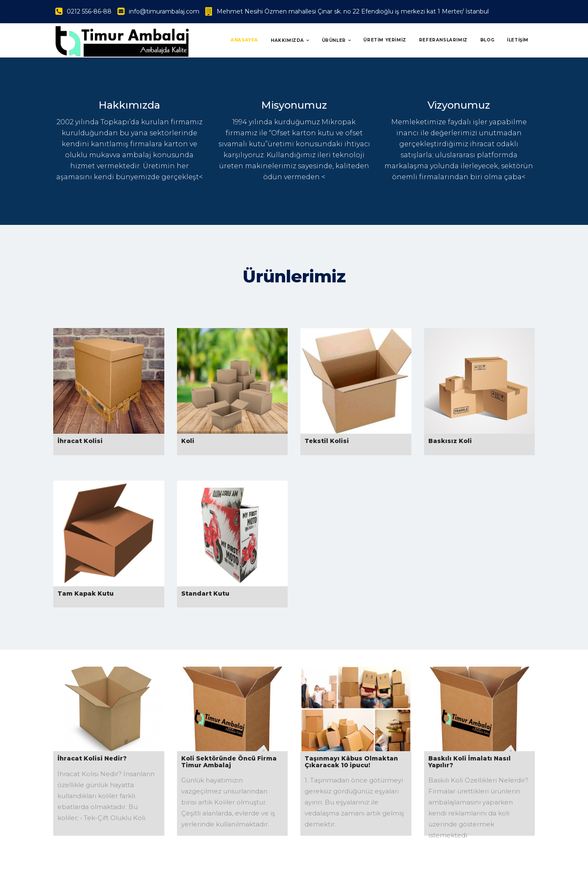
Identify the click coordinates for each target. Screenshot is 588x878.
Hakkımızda (287, 40)
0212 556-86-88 (89, 11)
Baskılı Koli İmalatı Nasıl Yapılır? (470, 762)
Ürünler (334, 40)
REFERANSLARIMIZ (443, 40)
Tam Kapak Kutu (86, 594)
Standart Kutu (205, 594)
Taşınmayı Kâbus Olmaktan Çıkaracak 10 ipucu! (351, 762)
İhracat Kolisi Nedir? (92, 758)
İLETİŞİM (518, 40)
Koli (188, 441)
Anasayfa (244, 40)
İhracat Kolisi (80, 441)
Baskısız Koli (450, 441)
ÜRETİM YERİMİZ (385, 40)
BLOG (487, 40)
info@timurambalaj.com (164, 11)
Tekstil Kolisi (327, 441)
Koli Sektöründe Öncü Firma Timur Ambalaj (229, 762)
